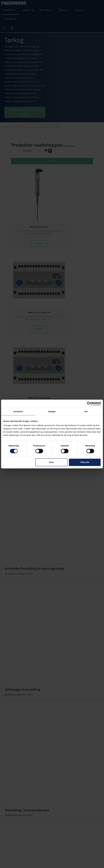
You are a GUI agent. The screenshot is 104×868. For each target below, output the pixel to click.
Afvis (52, 462)
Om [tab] (86, 411)
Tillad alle (85, 462)
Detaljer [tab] (52, 411)
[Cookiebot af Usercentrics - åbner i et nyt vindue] (89, 404)
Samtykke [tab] (18, 411)
